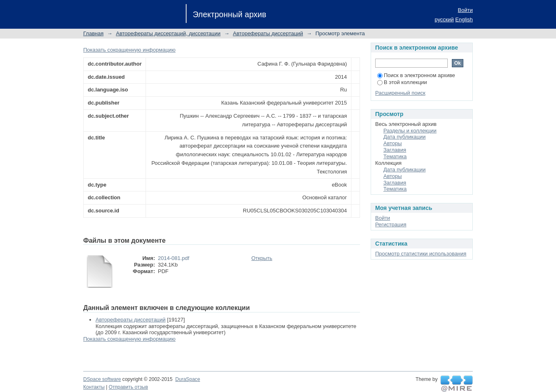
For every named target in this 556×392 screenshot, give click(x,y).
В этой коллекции (402, 82)
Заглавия (395, 150)
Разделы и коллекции (410, 131)
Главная (93, 33)
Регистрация (391, 224)
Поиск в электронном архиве (416, 75)
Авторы (393, 143)
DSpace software (102, 379)
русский (444, 19)
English (464, 19)
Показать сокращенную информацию (129, 50)
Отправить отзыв (128, 387)
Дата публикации (404, 137)
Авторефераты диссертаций (268, 33)
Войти (465, 10)
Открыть (262, 258)
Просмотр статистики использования (421, 254)
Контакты (94, 387)
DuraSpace (187, 379)
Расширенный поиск (400, 93)
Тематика (395, 156)
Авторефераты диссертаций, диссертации (168, 33)
